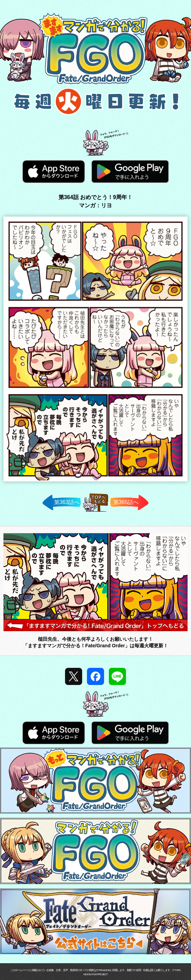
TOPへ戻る (96, 511)
